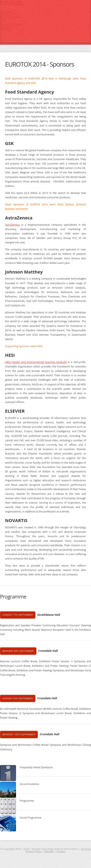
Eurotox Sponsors (11, 16)
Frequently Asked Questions (36, 767)
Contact (61, 851)
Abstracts (6, 29)
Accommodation (30, 784)
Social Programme (11, 24)
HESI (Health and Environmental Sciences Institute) (36, 362)
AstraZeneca (12, 225)
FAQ (2, 22)
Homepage (7, 11)
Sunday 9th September (18, 698)
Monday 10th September (19, 734)
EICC (3, 19)
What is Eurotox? (10, 14)
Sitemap (49, 851)
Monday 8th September (18, 651)
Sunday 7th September (18, 615)
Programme (7, 27)
